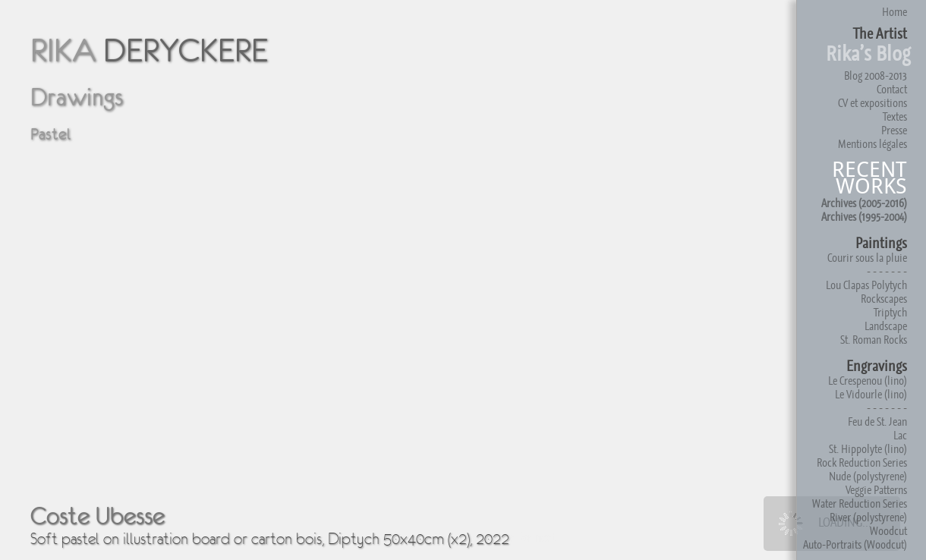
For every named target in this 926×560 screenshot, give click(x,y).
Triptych (890, 312)
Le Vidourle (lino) (871, 394)
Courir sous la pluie (867, 258)
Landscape (886, 326)
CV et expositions (872, 103)
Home (895, 12)
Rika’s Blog (868, 53)
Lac (900, 435)
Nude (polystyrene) (868, 476)
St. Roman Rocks (874, 340)
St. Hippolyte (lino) (868, 449)
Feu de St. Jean (877, 422)
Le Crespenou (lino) (868, 381)
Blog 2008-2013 (876, 76)
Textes (895, 116)
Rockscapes (884, 299)
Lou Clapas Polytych (866, 285)
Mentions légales (872, 144)
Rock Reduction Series (862, 462)
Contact (892, 89)
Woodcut (888, 531)
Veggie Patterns (876, 490)
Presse (894, 130)
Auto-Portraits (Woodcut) (855, 544)
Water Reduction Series (860, 503)
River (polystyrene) (868, 517)
